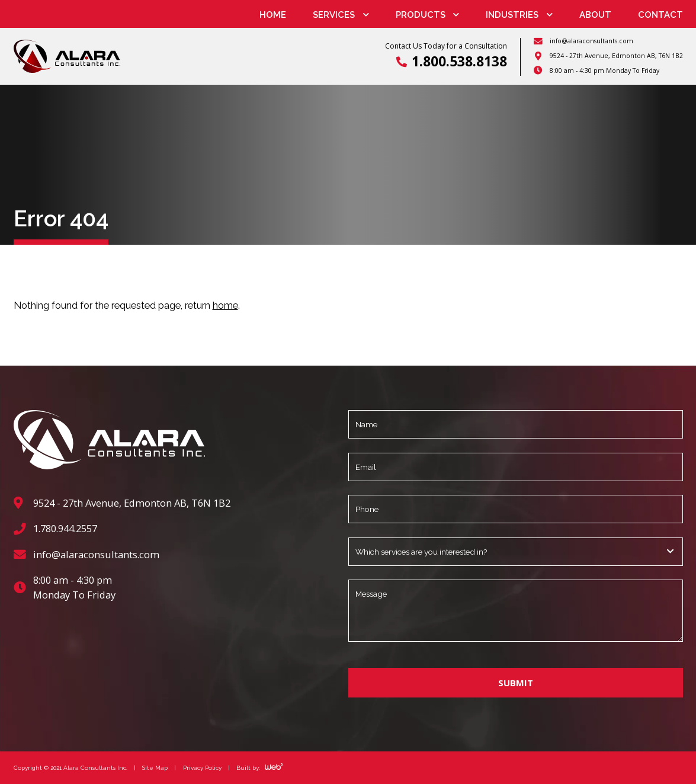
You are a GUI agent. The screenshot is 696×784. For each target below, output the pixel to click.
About (595, 15)
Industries (512, 15)
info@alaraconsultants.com (591, 41)
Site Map (155, 767)
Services (334, 15)
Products (421, 15)
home (225, 305)
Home (273, 15)
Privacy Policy (202, 767)
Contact (660, 15)
